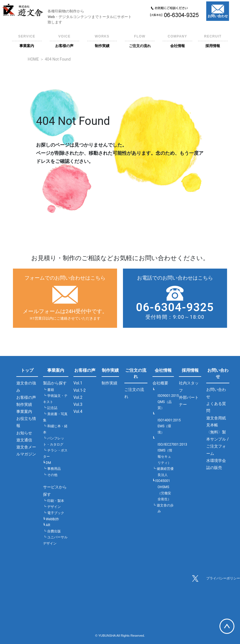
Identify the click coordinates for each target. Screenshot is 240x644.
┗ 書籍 (49, 390)
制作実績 (24, 404)
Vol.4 (78, 411)
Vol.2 (78, 397)
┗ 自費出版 (52, 531)
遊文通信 (24, 440)
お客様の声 (26, 397)
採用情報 (190, 370)
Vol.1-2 (79, 390)
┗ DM (47, 463)
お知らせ (24, 433)
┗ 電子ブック (54, 513)
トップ (27, 370)
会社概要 (160, 383)
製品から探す (55, 383)
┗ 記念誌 (50, 408)
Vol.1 (78, 383)
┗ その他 (50, 475)
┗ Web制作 (51, 519)
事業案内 (24, 411)
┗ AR (47, 525)
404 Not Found (58, 59)
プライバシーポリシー (223, 578)
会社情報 (163, 370)
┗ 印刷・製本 (54, 501)
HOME (33, 59)
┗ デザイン (52, 507)
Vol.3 (78, 404)
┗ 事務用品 (52, 469)
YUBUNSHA (107, 636)
